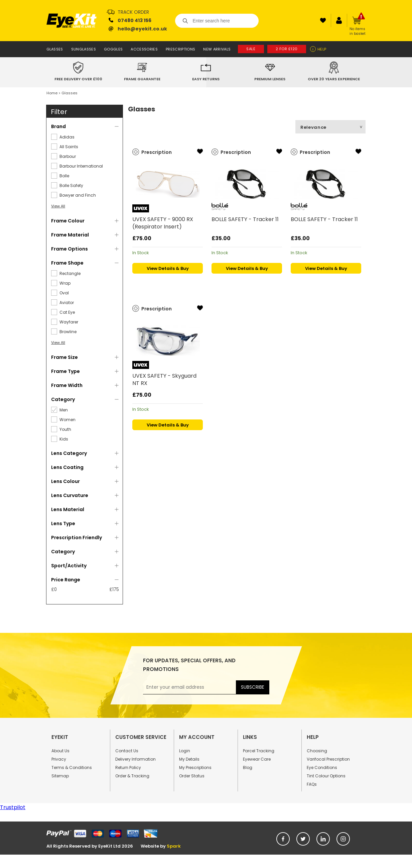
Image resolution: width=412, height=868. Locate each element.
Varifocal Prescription (328, 759)
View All (58, 206)
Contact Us (127, 751)
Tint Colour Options (326, 776)
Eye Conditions (322, 767)
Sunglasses (84, 49)
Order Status (192, 776)
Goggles (113, 49)
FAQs (312, 784)
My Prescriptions (195, 767)
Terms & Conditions (72, 767)
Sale (251, 49)
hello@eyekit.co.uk (142, 29)
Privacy (59, 759)
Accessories (144, 49)
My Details (189, 759)
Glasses (55, 49)
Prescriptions (180, 49)
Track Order (133, 12)
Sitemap (60, 776)
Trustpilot (13, 807)
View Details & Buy (168, 268)
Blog (248, 767)
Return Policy (128, 767)
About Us (60, 751)
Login (185, 751)
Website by (161, 846)
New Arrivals (217, 49)
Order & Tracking (132, 776)
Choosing (317, 751)
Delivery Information (135, 759)
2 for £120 (287, 49)
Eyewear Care (257, 759)
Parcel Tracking (259, 751)
